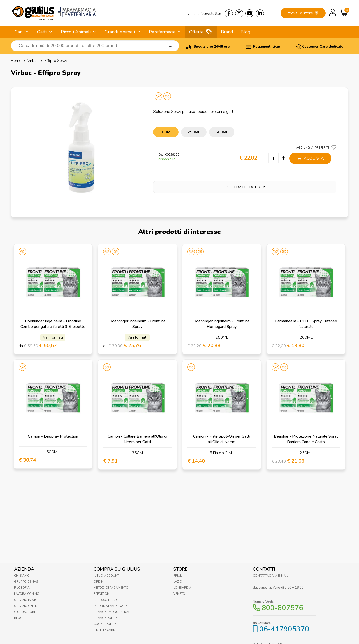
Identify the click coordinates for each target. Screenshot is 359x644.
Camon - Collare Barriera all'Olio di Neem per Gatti (137, 439)
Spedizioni (102, 594)
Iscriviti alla (201, 14)
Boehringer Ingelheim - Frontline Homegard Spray (222, 324)
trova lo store (303, 13)
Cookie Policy (105, 624)
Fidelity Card (105, 630)
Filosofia (22, 588)
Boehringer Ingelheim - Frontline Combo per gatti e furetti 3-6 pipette (53, 324)
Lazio (178, 582)
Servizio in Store (28, 600)
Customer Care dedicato (320, 47)
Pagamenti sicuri (264, 47)
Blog (246, 32)
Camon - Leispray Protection (53, 436)
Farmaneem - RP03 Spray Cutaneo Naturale (306, 324)
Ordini (99, 582)
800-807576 (283, 608)
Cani (19, 32)
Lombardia (182, 588)
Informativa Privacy (110, 606)
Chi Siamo (22, 576)
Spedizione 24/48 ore (208, 47)
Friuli (178, 576)
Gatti (42, 32)
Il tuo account (106, 576)
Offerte (196, 32)
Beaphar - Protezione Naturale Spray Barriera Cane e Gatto (306, 439)
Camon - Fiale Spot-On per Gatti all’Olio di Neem (222, 439)
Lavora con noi (27, 594)
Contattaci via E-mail (271, 576)
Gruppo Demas (26, 582)
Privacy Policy (105, 618)
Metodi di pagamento (111, 588)
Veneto (179, 594)
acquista (310, 158)
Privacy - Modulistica (111, 612)
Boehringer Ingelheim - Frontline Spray (137, 324)
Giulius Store (25, 612)
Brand (227, 32)
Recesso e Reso (106, 600)
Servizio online (27, 606)
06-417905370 (284, 629)
